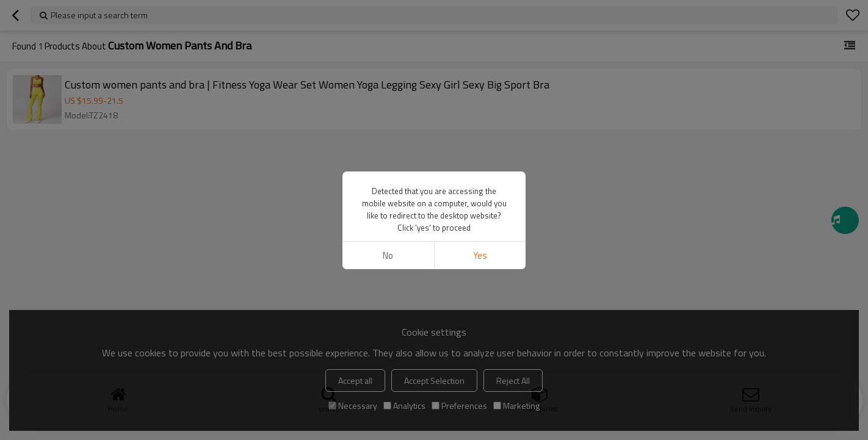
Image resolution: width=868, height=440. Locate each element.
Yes (480, 255)
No (388, 255)
